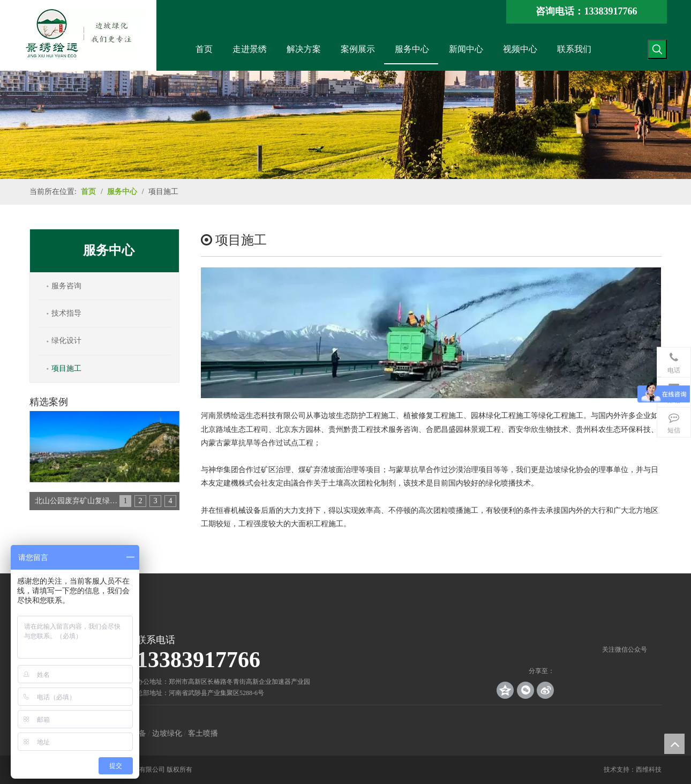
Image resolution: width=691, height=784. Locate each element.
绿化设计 (66, 341)
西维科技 (649, 770)
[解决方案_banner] (345, 125)
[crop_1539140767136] (624, 635)
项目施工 (66, 368)
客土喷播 (203, 733)
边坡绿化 (167, 733)
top (674, 744)
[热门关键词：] (657, 49)
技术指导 (66, 313)
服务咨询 (66, 286)
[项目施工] (431, 333)
